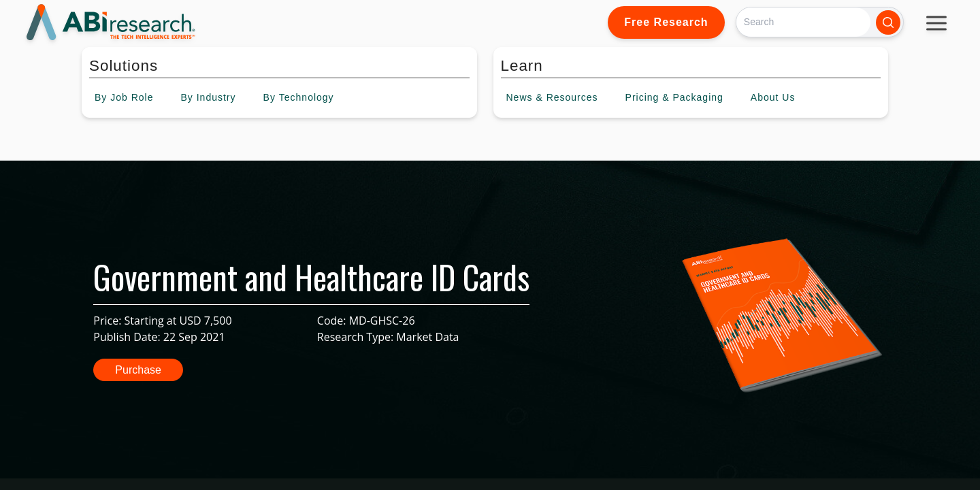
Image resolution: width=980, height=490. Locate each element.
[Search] (803, 22)
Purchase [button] (138, 370)
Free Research (666, 22)
